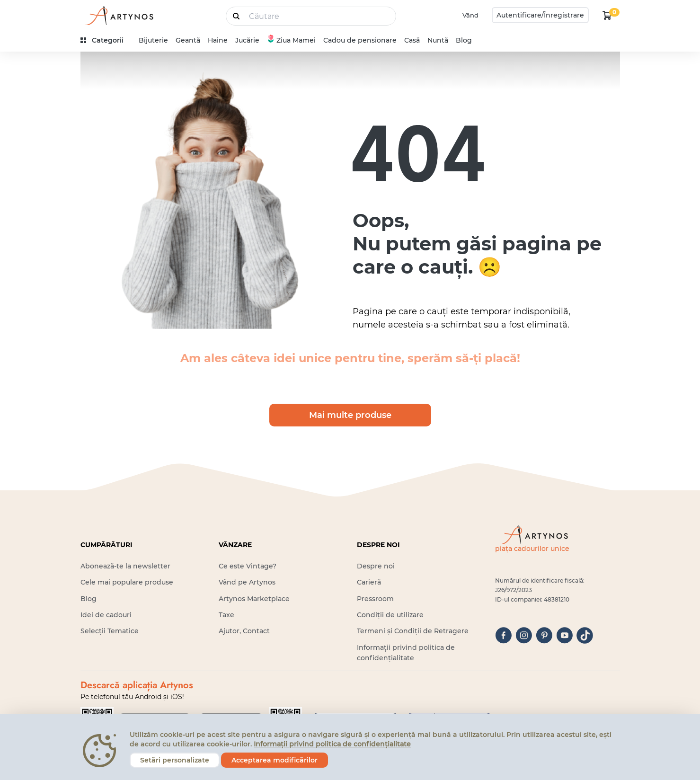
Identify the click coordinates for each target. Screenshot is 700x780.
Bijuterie (153, 40)
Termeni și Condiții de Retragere (413, 631)
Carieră (369, 582)
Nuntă (438, 40)
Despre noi (376, 566)
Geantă (188, 40)
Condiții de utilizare (390, 615)
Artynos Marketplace (254, 599)
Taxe (226, 615)
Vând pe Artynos (247, 582)
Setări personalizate (175, 760)
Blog (464, 40)
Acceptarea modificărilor (275, 760)
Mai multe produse (350, 415)
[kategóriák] (106, 40)
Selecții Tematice (110, 631)
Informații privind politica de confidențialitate (332, 744)
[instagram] (524, 635)
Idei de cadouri (106, 615)
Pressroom (375, 599)
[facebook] (503, 635)
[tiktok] (585, 635)
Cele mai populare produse (127, 582)
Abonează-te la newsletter (125, 566)
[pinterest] (544, 635)
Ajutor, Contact (244, 631)
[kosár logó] (607, 15)
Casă (412, 40)
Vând (470, 15)
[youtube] (564, 635)
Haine (218, 40)
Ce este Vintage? (248, 566)
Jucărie (247, 40)
